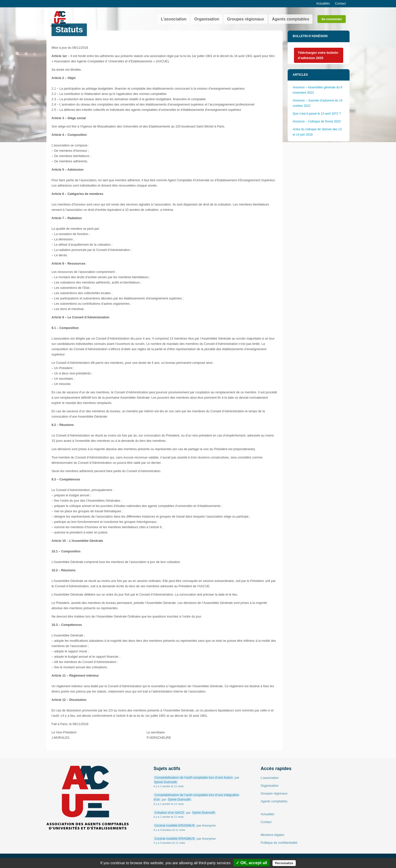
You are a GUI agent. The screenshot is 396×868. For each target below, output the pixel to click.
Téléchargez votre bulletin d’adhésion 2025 (318, 55)
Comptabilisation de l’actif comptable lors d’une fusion (194, 777)
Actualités (323, 4)
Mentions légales (273, 835)
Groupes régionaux (246, 19)
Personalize (284, 863)
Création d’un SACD (169, 813)
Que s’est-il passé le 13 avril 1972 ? (317, 114)
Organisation (207, 19)
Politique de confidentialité (279, 843)
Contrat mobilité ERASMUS (175, 825)
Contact (340, 4)
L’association (174, 19)
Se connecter (332, 19)
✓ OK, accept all (251, 863)
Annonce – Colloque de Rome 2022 (317, 121)
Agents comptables (291, 19)
